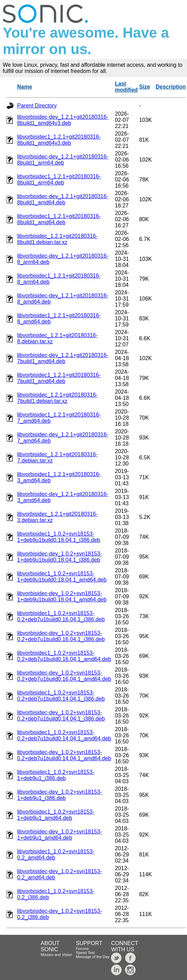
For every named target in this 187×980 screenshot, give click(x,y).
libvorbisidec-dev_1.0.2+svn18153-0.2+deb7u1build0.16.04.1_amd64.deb (64, 676)
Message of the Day (93, 957)
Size (145, 87)
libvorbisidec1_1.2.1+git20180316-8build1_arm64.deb (59, 180)
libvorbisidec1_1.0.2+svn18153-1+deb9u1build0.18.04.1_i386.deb (59, 537)
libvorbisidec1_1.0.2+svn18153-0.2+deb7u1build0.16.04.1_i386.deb (61, 616)
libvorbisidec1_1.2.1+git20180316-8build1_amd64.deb (59, 219)
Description (171, 87)
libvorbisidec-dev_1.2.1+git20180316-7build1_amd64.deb (63, 358)
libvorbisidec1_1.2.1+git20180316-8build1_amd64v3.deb (59, 140)
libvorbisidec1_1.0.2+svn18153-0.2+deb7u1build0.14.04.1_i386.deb (61, 696)
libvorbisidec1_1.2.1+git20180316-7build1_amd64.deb (59, 378)
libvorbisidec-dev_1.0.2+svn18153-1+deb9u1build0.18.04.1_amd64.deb (62, 596)
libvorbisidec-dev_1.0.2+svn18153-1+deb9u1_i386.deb (60, 795)
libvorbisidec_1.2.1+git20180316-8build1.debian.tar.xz (57, 239)
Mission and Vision (57, 955)
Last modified (126, 87)
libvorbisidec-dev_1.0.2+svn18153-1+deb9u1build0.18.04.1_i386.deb (60, 557)
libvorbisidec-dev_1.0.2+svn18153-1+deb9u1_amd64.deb (60, 835)
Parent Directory (37, 106)
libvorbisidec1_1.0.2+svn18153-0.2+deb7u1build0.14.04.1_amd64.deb (64, 735)
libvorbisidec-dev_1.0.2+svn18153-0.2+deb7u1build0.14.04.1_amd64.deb (64, 755)
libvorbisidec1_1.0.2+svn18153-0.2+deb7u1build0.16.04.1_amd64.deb (64, 656)
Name (25, 87)
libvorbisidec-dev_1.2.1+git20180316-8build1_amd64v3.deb (63, 120)
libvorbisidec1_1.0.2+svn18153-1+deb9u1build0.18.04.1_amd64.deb (62, 577)
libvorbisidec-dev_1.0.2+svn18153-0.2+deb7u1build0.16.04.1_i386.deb (61, 636)
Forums (82, 949)
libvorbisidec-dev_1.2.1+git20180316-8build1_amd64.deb (63, 199)
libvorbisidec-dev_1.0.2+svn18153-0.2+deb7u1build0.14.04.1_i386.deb (61, 716)
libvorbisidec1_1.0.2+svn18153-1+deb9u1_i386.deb (56, 775)
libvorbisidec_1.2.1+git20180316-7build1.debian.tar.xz (57, 398)
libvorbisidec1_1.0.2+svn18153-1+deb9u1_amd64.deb (56, 815)
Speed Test (85, 953)
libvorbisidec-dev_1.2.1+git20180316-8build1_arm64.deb (63, 160)
